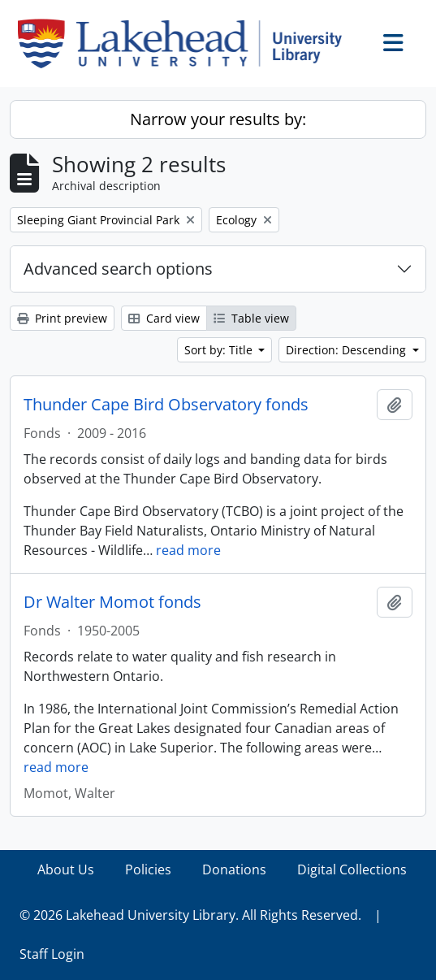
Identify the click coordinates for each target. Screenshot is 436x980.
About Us (66, 869)
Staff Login (52, 954)
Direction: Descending (348, 350)
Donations (234, 869)
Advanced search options (118, 269)
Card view (164, 318)
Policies (148, 869)
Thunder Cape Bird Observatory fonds (166, 405)
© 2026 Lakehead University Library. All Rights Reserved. (190, 915)
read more (188, 550)
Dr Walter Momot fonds (112, 602)
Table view (251, 318)
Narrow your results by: (218, 119)
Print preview (62, 318)
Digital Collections (352, 869)
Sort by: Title (220, 350)
